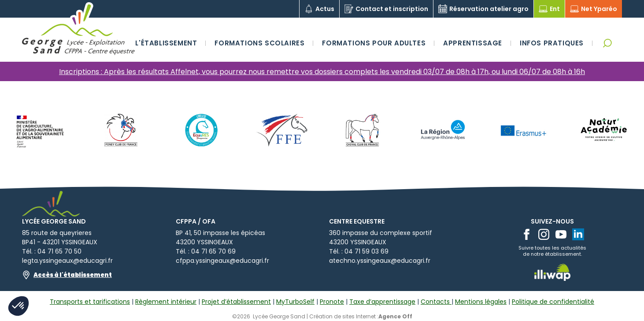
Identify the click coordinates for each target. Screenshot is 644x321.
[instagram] (544, 234)
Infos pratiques (552, 43)
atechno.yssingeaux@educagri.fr (380, 261)
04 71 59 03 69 (366, 251)
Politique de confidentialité (553, 302)
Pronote (332, 302)
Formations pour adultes (374, 43)
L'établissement (166, 43)
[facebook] (527, 234)
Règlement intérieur (166, 302)
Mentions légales (481, 302)
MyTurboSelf (295, 302)
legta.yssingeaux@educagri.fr (67, 261)
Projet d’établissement (236, 302)
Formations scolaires (259, 43)
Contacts (436, 302)
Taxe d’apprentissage (382, 302)
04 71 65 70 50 (59, 251)
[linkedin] (578, 234)
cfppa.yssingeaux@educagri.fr (222, 261)
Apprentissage (473, 43)
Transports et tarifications (90, 302)
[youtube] (561, 234)
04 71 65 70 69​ (213, 251)
